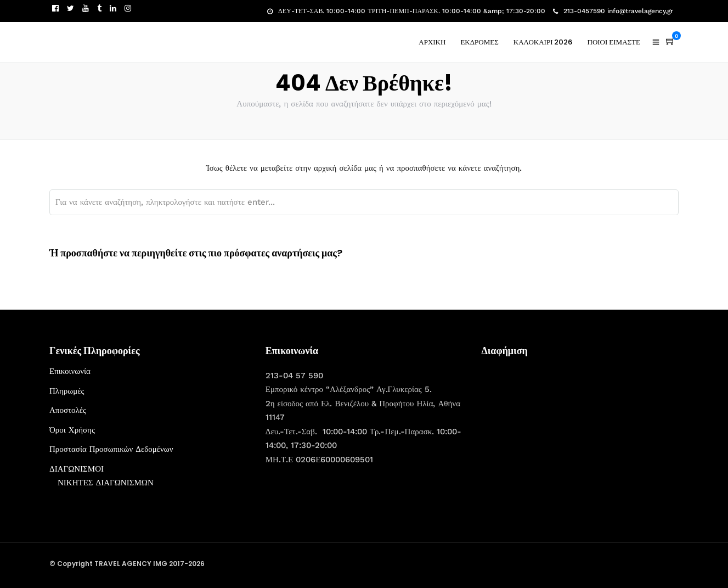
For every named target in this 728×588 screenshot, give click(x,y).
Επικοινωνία (70, 371)
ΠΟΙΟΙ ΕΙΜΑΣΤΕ (614, 42)
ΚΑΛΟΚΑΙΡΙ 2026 (543, 42)
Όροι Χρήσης (72, 430)
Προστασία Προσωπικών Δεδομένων (111, 449)
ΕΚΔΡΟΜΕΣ (479, 42)
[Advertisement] (564, 433)
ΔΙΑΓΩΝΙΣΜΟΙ (77, 469)
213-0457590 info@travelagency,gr (613, 11)
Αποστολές (68, 410)
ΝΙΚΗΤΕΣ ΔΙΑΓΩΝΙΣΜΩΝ (106, 483)
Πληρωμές (67, 391)
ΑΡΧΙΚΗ (432, 42)
